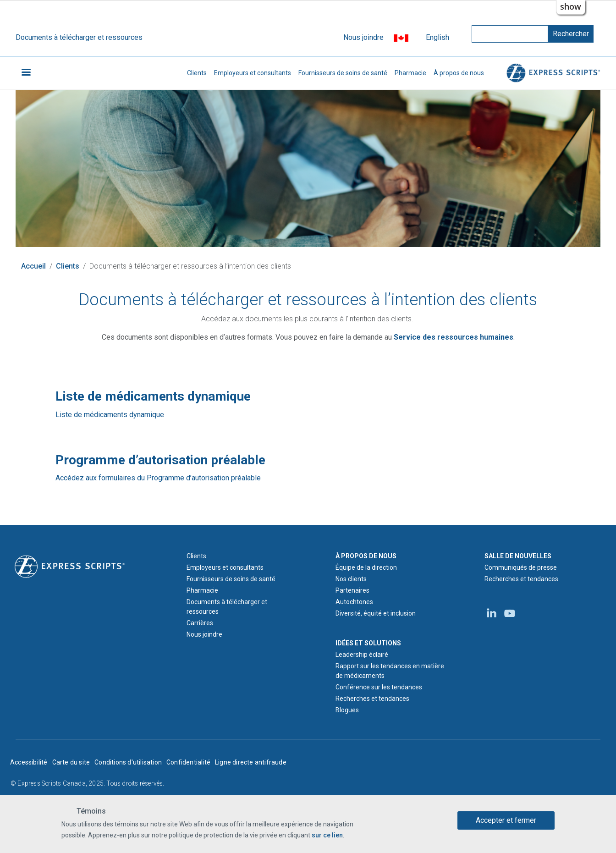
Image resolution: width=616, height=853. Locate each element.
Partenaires (352, 590)
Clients (197, 73)
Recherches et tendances (372, 699)
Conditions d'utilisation (128, 762)
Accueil (33, 266)
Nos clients (351, 579)
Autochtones (354, 602)
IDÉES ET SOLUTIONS (368, 643)
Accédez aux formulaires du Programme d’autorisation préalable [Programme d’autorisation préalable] (158, 478)
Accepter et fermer (506, 821)
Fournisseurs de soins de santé (343, 73)
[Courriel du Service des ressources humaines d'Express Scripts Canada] (454, 337)
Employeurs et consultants (253, 73)
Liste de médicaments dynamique (110, 415)
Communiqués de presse (521, 567)
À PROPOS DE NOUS (366, 556)
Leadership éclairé (362, 655)
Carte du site (71, 762)
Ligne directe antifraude (251, 762)
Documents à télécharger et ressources (79, 37)
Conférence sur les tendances (379, 687)
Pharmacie (410, 73)
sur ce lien (327, 836)
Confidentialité (188, 762)
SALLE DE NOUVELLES (518, 556)
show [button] (571, 6)
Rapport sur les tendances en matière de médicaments (390, 671)
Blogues (347, 710)
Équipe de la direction (366, 567)
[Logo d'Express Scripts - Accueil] (70, 566)
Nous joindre (363, 37)
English (437, 37)
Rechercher (571, 34)
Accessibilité (29, 762)
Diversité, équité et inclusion (376, 613)
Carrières (200, 623)
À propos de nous (459, 73)
